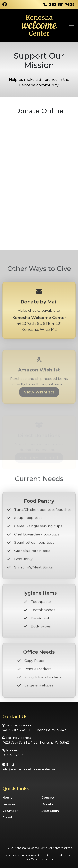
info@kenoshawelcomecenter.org (29, 769)
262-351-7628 (13, 755)
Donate (47, 804)
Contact (48, 798)
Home (7, 798)
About (7, 817)
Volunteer (10, 811)
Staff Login (50, 811)
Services (9, 804)
